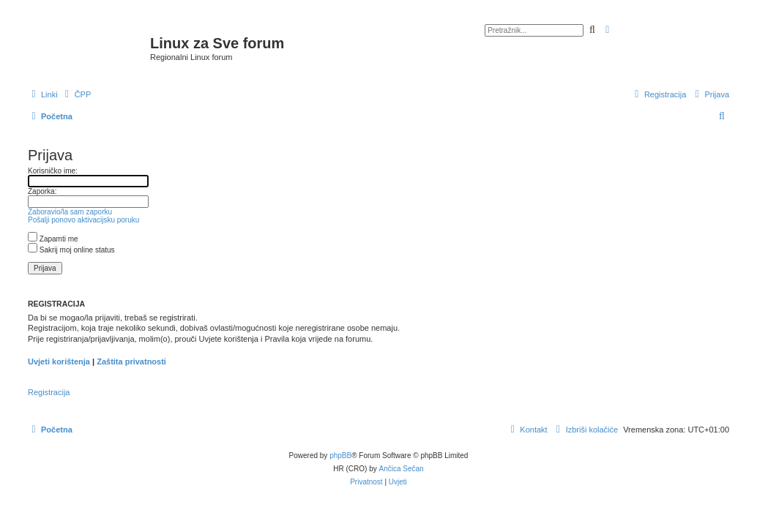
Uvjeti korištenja (59, 361)
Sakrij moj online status (71, 250)
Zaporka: (42, 191)
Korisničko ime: (53, 171)
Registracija (49, 392)
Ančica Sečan (402, 469)
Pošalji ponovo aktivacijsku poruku (83, 220)
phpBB (340, 456)
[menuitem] (77, 94)
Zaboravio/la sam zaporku (70, 212)
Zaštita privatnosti (131, 361)
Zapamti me (53, 239)
